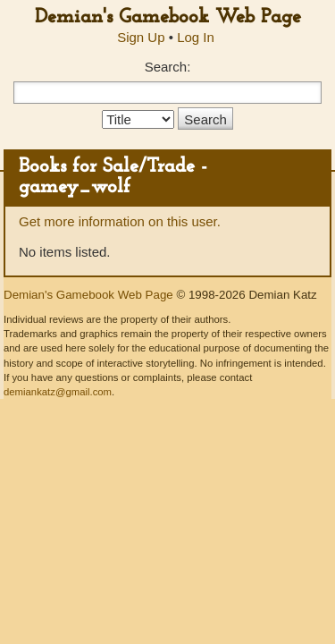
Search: (168, 67)
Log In (196, 37)
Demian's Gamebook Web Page (168, 17)
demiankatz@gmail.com (58, 392)
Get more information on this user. (120, 221)
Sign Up (141, 37)
